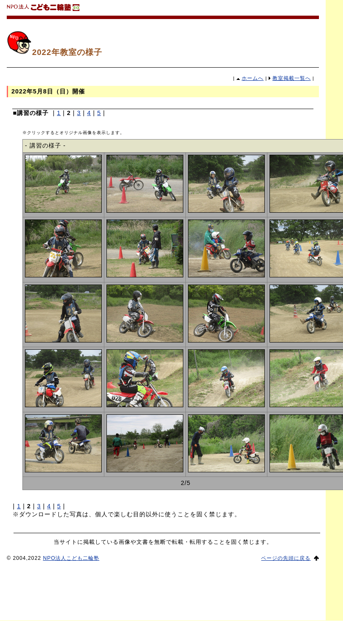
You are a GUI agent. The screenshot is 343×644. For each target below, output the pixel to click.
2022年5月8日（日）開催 (48, 91)
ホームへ (253, 78)
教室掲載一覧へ (292, 78)
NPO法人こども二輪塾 (71, 558)
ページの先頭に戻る (286, 558)
